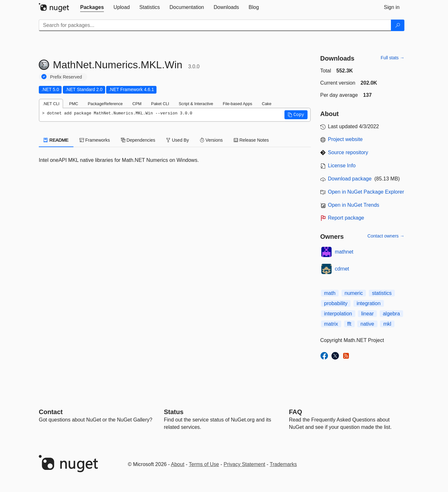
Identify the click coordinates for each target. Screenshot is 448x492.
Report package (346, 218)
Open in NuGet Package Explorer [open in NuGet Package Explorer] (366, 192)
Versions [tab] (211, 140)
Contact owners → (386, 236)
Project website (346, 139)
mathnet (344, 252)
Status (174, 412)
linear (367, 314)
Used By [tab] (178, 140)
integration (369, 303)
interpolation (338, 314)
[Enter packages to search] (215, 25)
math (330, 293)
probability (336, 303)
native (367, 324)
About (178, 464)
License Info (342, 166)
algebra (391, 314)
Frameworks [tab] (95, 140)
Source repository (348, 152)
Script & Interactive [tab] (196, 104)
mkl (387, 324)
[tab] (92, 7)
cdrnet (342, 269)
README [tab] (56, 140)
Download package (350, 179)
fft (349, 324)
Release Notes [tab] (251, 140)
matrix (331, 324)
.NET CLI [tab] (51, 104)
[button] (296, 115)
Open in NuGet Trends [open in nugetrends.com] (354, 205)
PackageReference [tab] (105, 104)
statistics (382, 293)
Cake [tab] (266, 104)
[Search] (398, 25)
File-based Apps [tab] (238, 104)
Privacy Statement (244, 464)
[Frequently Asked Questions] (296, 412)
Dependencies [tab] (138, 140)
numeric (354, 293)
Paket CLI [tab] (160, 104)
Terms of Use (204, 464)
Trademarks (283, 464)
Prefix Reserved (66, 77)
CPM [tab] (137, 104)
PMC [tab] (73, 104)
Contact (51, 412)
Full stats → (393, 58)
